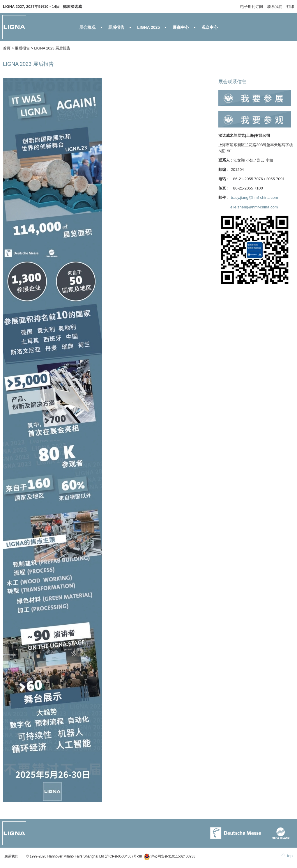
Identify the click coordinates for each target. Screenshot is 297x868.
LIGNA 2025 (148, 27)
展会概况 (87, 27)
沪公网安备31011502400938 (170, 856)
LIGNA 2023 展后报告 (52, 48)
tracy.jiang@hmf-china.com (254, 197)
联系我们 (275, 7)
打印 (290, 7)
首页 (7, 48)
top (290, 856)
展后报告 (116, 27)
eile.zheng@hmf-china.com (254, 207)
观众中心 (210, 27)
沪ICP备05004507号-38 (124, 856)
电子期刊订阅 (252, 7)
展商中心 (181, 27)
